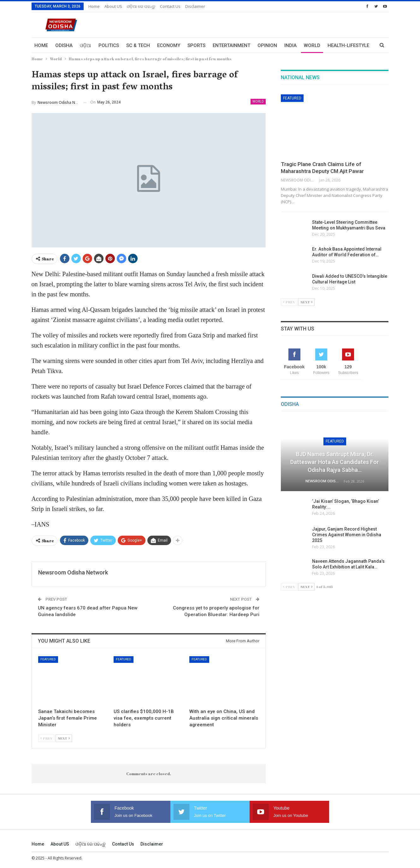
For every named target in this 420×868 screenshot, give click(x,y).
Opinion (267, 45)
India (290, 45)
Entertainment (231, 45)
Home (94, 6)
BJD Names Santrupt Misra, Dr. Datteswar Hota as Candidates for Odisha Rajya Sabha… (335, 462)
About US (113, 6)
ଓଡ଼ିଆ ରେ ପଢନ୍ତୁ (141, 6)
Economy (169, 45)
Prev (47, 738)
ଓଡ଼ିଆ (86, 45)
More (334, 45)
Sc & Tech (138, 45)
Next (64, 738)
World (312, 45)
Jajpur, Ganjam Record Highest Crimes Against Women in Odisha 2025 (347, 535)
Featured (48, 659)
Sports (196, 45)
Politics (109, 45)
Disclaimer (195, 6)
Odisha (64, 45)
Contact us (170, 6)
